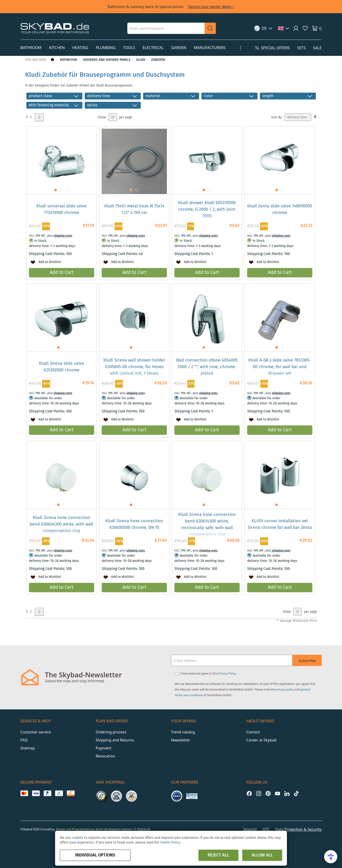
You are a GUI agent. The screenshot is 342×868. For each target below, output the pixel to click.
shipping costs (63, 236)
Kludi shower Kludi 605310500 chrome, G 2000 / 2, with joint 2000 (207, 210)
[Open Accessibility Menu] (331, 857)
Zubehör (158, 60)
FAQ (24, 740)
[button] (263, 28)
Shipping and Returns (115, 740)
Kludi (141, 60)
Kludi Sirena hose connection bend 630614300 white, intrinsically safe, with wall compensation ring (207, 525)
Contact (253, 732)
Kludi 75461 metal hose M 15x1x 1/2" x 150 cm (134, 210)
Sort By (277, 117)
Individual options (95, 855)
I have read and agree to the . (208, 673)
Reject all (218, 855)
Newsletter (181, 740)
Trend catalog (183, 732)
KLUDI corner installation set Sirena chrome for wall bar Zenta (280, 524)
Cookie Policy (170, 843)
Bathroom (69, 60)
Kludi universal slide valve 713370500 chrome (61, 210)
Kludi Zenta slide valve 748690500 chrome (280, 210)
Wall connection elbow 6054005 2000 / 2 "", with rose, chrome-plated (207, 367)
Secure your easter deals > (211, 7)
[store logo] (55, 28)
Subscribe (307, 661)
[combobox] (166, 28)
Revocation (106, 756)
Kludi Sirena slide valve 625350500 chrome (61, 367)
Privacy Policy (227, 673)
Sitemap (28, 748)
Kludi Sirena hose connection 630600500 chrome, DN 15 (134, 524)
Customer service (36, 732)
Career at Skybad (261, 740)
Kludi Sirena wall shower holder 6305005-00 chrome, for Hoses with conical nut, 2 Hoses (134, 367)
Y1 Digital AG (142, 829)
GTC (266, 829)
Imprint (250, 829)
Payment (104, 748)
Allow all (262, 855)
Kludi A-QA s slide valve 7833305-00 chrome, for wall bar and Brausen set (280, 367)
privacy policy (285, 689)
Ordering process (111, 732)
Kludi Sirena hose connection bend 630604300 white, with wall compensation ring (61, 524)
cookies (78, 838)
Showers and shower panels (107, 60)
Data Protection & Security (298, 829)
